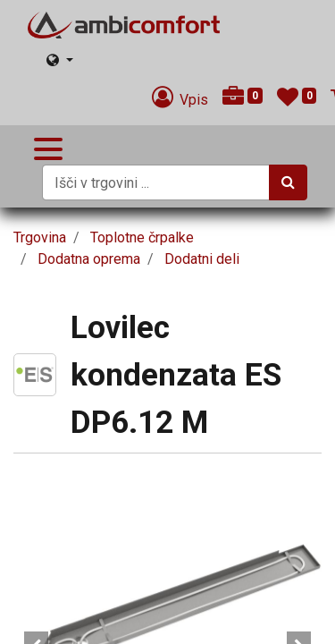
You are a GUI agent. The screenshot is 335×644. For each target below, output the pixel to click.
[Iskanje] (288, 182)
